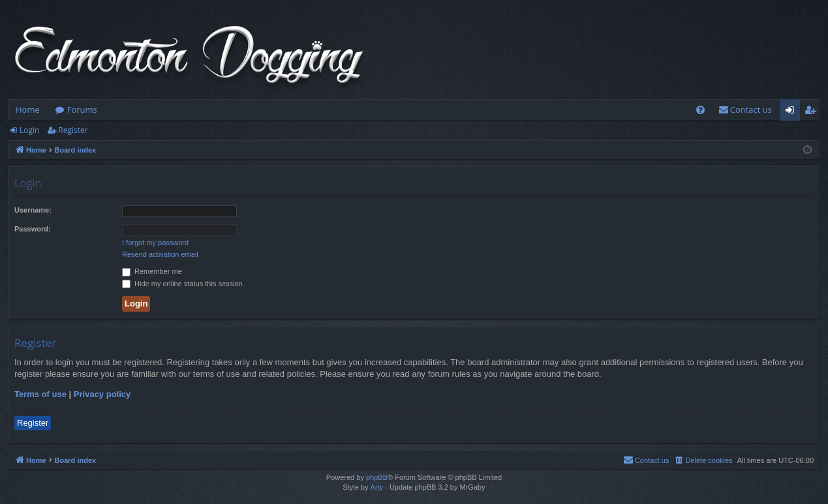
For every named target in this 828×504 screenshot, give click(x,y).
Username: (33, 210)
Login (29, 130)
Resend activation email (160, 254)
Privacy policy (102, 394)
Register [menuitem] (813, 112)
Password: (33, 229)
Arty (377, 487)
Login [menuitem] (792, 112)
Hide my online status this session (182, 284)
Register (73, 130)
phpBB (377, 477)
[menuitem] (700, 110)
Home (28, 110)
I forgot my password (155, 243)
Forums (82, 110)
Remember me (152, 271)
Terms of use (40, 394)
